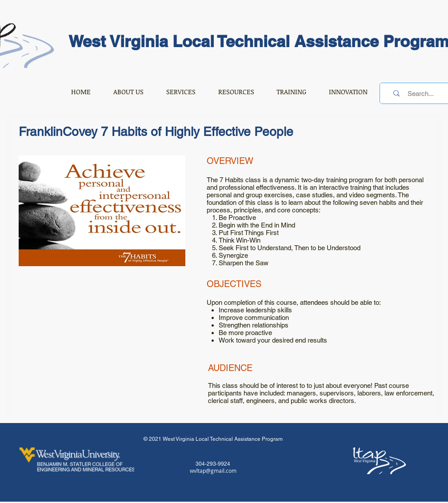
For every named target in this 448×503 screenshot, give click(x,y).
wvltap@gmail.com (213, 471)
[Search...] (421, 93)
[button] (128, 92)
